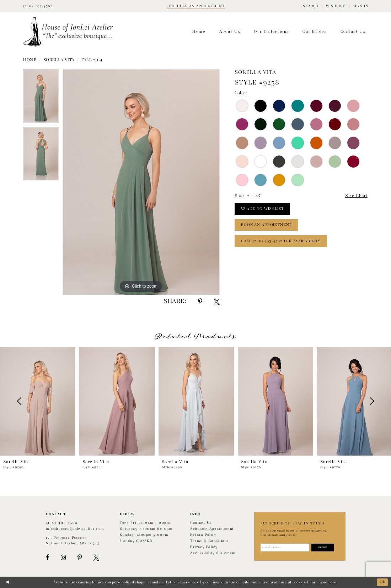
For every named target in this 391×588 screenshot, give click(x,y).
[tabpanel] (41, 98)
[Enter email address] (285, 548)
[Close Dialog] (8, 582)
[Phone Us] (38, 6)
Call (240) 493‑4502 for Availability (281, 241)
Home (30, 60)
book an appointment (266, 225)
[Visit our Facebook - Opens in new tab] (48, 558)
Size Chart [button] (356, 196)
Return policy (203, 535)
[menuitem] (311, 6)
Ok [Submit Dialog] (382, 582)
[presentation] (38, 401)
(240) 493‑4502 (62, 523)
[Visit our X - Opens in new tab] (96, 558)
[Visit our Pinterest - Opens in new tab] (80, 558)
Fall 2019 (92, 60)
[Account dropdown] (360, 6)
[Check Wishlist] (335, 6)
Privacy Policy (204, 547)
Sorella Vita (59, 60)
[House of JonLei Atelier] (68, 32)
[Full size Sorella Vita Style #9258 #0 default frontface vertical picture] (141, 182)
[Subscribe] (323, 548)
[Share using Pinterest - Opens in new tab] (200, 302)
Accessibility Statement (213, 553)
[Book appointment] (195, 6)
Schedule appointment (212, 529)
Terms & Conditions (209, 541)
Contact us (201, 523)
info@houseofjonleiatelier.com (75, 529)
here (332, 582)
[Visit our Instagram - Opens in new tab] (63, 558)
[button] (311, 6)
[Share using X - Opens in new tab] (217, 302)
